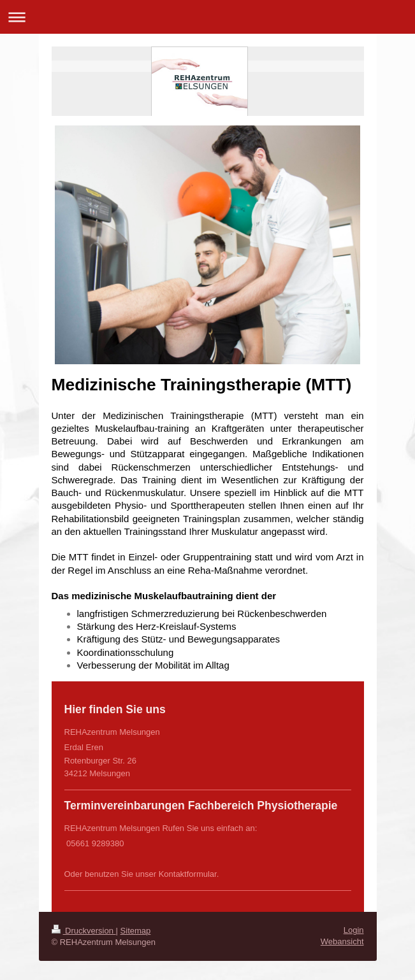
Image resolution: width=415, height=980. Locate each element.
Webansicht (342, 941)
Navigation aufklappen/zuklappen (208, 17)
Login (354, 930)
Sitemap (136, 931)
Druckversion (84, 931)
